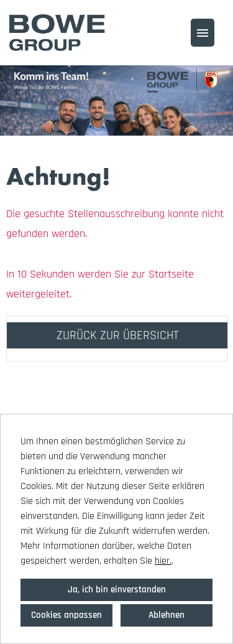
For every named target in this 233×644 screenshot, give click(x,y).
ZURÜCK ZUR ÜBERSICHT (117, 335)
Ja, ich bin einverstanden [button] (117, 590)
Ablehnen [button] (167, 615)
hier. (163, 561)
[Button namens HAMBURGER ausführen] (203, 33)
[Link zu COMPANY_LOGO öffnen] (57, 33)
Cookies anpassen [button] (66, 615)
